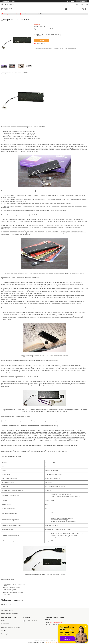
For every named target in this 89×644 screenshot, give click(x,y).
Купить (42, 41)
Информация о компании (9, 613)
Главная (32, 9)
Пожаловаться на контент (54, 642)
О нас (53, 9)
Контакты (60, 9)
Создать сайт (6, 1)
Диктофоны (20, 14)
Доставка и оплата (7, 610)
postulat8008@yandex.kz (57, 622)
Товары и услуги (43, 9)
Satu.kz (53, 641)
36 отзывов (72, 1)
